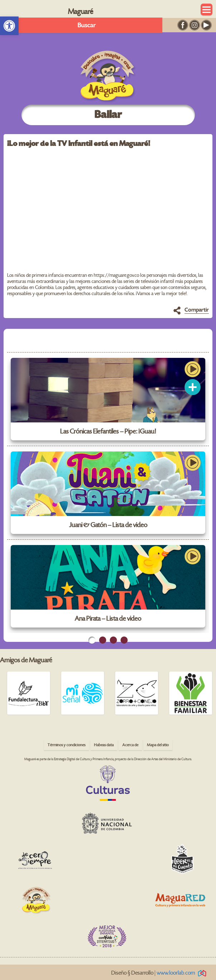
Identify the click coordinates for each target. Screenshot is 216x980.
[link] (9, 26)
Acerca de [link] (130, 745)
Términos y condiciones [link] (67, 745)
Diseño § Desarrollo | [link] (160, 973)
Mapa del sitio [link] (158, 745)
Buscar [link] (87, 25)
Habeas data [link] (104, 745)
